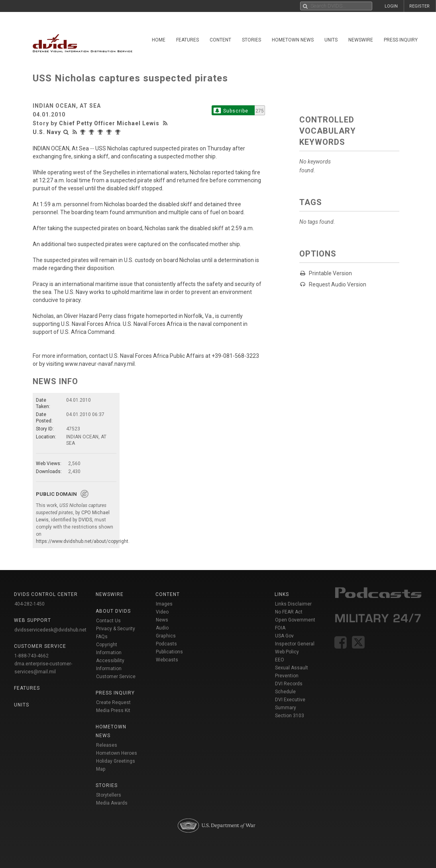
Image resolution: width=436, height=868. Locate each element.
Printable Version (330, 273)
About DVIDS (113, 611)
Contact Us (108, 621)
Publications (169, 652)
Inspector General (295, 644)
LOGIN (391, 6)
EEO (280, 660)
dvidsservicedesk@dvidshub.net (50, 630)
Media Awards (112, 803)
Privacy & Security (116, 629)
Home (159, 40)
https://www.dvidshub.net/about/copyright (82, 541)
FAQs (102, 637)
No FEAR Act (289, 612)
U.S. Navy (47, 132)
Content (220, 40)
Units (331, 40)
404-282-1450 (29, 604)
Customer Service (116, 677)
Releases (107, 745)
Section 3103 (290, 716)
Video (162, 612)
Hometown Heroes (117, 753)
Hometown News (293, 40)
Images (164, 604)
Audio (162, 628)
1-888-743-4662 (31, 656)
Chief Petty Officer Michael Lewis (109, 123)
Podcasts (166, 644)
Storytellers (109, 795)
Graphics (166, 636)
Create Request (113, 702)
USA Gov (284, 636)
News (162, 620)
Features (188, 40)
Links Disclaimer (293, 604)
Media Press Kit (113, 710)
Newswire (361, 40)
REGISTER (419, 6)
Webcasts (167, 660)
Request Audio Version (338, 284)
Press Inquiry (401, 40)
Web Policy (287, 652)
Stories (251, 40)
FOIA (280, 628)
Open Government (295, 620)
